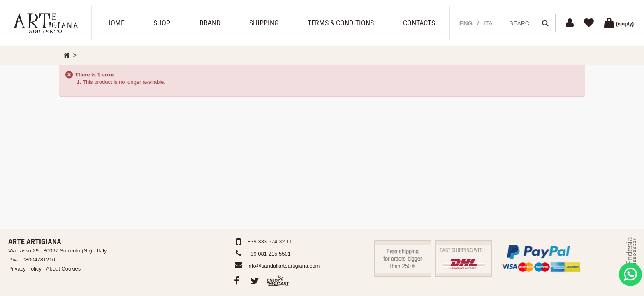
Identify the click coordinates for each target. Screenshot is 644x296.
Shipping (264, 23)
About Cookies (64, 269)
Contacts (419, 23)
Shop (162, 23)
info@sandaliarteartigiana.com (284, 266)
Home (115, 23)
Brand (210, 23)
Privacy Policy (25, 269)
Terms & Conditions (341, 23)
